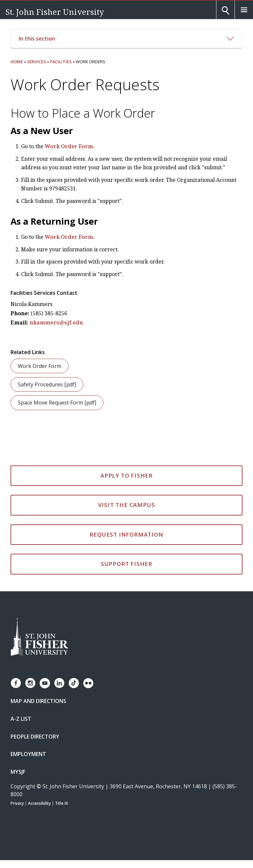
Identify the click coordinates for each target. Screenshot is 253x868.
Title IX (61, 803)
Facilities (61, 62)
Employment (28, 754)
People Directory (35, 737)
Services (37, 62)
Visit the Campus (127, 505)
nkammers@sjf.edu (56, 322)
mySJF (18, 772)
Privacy (17, 803)
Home (17, 62)
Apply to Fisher (126, 476)
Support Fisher (126, 564)
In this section (126, 39)
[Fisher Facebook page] (16, 683)
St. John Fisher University (55, 12)
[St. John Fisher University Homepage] (40, 637)
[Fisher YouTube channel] (45, 683)
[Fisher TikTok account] (74, 683)
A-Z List (21, 719)
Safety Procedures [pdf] (47, 384)
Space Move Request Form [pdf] (57, 403)
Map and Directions (38, 701)
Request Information (126, 534)
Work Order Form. (70, 146)
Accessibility (39, 803)
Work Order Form (69, 237)
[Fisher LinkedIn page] (59, 683)
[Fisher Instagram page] (30, 683)
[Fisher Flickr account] (88, 683)
